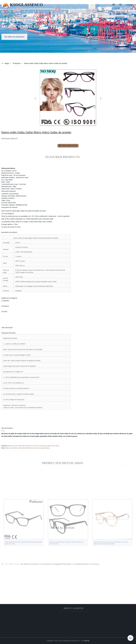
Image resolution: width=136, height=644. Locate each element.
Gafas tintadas (53, 436)
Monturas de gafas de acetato (12, 434)
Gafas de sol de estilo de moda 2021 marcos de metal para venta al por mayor (33, 446)
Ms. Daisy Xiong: (10, 569)
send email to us (68, 146)
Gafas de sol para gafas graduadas (35, 436)
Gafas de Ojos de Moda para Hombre (106, 434)
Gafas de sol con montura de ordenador (78, 434)
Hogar (7, 63)
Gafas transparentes (15, 436)
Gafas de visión (58, 434)
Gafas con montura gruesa (68, 436)
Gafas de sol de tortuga (31, 434)
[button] (114, 5)
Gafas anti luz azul (46, 434)
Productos (17, 63)
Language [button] (129, 5)
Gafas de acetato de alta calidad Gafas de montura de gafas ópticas (27, 448)
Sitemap (87, 641)
